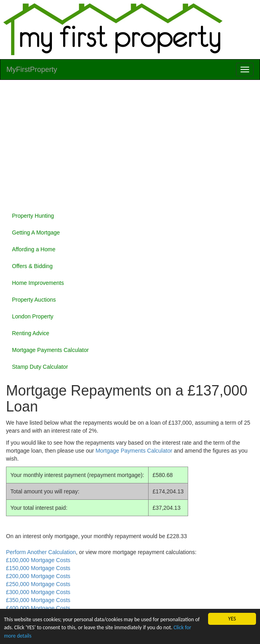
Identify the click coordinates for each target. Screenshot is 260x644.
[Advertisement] (130, 144)
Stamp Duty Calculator (40, 367)
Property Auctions (34, 300)
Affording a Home (34, 249)
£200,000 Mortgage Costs (38, 576)
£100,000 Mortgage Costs (38, 560)
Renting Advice (31, 333)
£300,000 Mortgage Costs (38, 592)
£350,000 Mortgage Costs (38, 600)
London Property (33, 316)
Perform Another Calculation (41, 552)
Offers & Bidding (32, 266)
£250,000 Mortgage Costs (38, 584)
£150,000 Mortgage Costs (38, 568)
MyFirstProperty (32, 70)
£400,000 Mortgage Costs (38, 608)
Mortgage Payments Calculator (50, 350)
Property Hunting (33, 216)
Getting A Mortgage (36, 233)
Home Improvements (38, 283)
